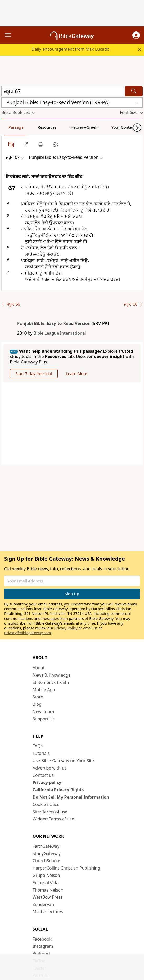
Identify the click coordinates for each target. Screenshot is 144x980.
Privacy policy (47, 782)
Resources (47, 127)
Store (38, 697)
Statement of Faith (51, 682)
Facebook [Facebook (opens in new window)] (42, 939)
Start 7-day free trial (34, 373)
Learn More (77, 373)
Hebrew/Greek (84, 127)
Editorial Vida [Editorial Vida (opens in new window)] (46, 883)
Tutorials (41, 753)
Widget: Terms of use (53, 819)
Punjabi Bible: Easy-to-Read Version (54, 323)
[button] (136, 35)
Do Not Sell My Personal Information (71, 797)
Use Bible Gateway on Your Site (63, 761)
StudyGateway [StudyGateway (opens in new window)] (47, 853)
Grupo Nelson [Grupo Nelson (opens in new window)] (46, 875)
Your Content (124, 127)
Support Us (44, 719)
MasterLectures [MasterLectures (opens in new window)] (48, 912)
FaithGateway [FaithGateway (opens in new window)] (46, 846)
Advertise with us (50, 768)
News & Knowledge (52, 675)
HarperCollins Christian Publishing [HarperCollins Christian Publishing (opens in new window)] (66, 868)
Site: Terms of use (50, 812)
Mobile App (44, 690)
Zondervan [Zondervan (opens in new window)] (43, 904)
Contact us (43, 775)
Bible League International (60, 333)
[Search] (134, 91)
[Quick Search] (63, 91)
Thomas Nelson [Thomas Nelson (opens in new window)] (48, 890)
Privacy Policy (66, 628)
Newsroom (43, 712)
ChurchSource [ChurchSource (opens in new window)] (46, 861)
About (38, 668)
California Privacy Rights (58, 790)
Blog (37, 704)
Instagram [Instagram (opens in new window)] (43, 946)
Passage (16, 127)
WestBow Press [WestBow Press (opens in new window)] (48, 897)
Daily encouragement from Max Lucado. (71, 49)
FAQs (38, 746)
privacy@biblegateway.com (28, 633)
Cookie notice (46, 804)
